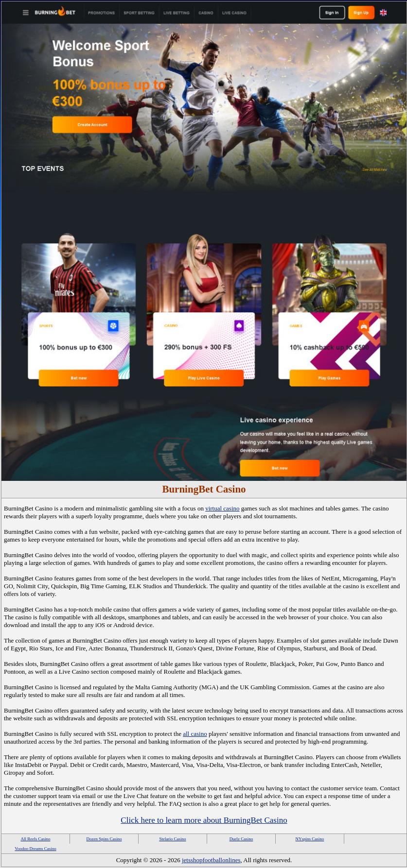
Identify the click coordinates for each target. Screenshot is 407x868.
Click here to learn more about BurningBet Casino (204, 820)
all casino (195, 734)
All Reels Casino (36, 839)
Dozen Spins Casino (104, 839)
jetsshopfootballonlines (211, 860)
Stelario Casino (172, 839)
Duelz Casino (241, 839)
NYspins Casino (310, 839)
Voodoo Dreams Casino (35, 849)
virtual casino (222, 508)
